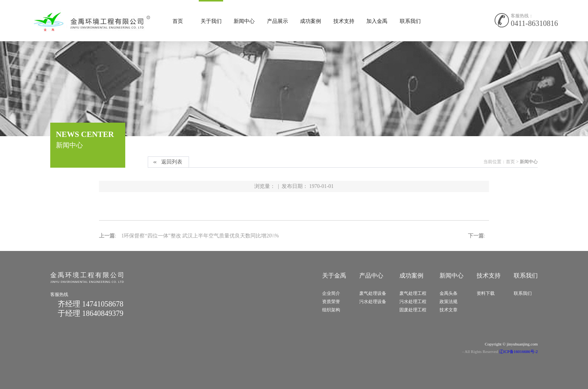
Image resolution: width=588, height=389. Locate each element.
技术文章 (448, 310)
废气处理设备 (373, 293)
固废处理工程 (413, 310)
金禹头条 (448, 293)
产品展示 (277, 21)
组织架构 (331, 310)
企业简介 (331, 293)
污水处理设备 (373, 302)
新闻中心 (244, 21)
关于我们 (211, 21)
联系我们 (410, 21)
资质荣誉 (331, 302)
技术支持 (344, 21)
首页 (178, 21)
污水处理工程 (413, 302)
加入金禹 (377, 21)
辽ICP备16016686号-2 (518, 351)
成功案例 (310, 21)
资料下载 (486, 293)
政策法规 (448, 302)
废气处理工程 (413, 293)
